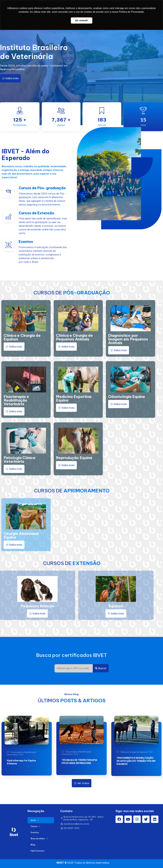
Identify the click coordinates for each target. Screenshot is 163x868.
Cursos (35, 826)
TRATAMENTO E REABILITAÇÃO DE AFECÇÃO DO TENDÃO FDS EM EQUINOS (136, 761)
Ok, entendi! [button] (81, 20)
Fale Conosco (37, 851)
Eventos (35, 832)
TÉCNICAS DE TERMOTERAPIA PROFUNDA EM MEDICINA (79, 762)
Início (35, 820)
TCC (21, 755)
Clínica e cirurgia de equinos (134, 752)
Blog (33, 845)
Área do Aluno (39, 839)
